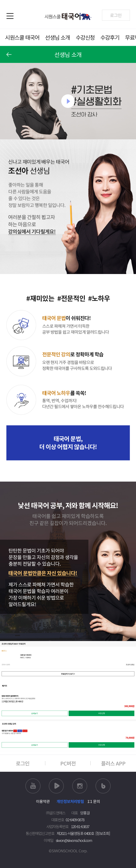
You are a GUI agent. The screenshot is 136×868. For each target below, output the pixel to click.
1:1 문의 (94, 801)
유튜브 (33, 786)
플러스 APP (113, 763)
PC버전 (68, 763)
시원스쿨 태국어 (22, 37)
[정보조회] (103, 833)
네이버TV (56, 786)
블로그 (103, 786)
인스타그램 (80, 786)
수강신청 (85, 37)
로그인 (23, 763)
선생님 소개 (57, 37)
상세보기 (35, 713)
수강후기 (110, 37)
